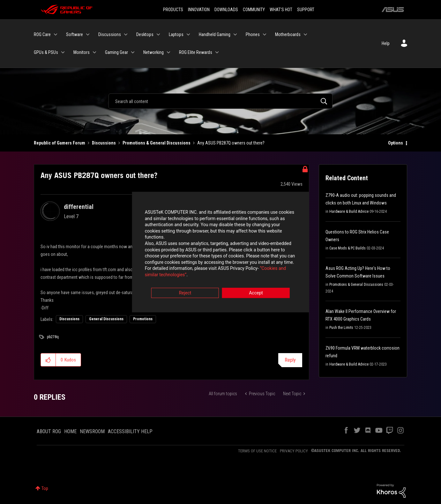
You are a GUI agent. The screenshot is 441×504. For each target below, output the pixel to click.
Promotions (143, 319)
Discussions (104, 143)
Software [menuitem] (75, 34)
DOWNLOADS (226, 10)
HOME (70, 431)
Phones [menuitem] (253, 34)
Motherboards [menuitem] (288, 34)
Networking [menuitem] (153, 52)
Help (386, 43)
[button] (48, 360)
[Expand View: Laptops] (188, 34)
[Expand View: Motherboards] (305, 34)
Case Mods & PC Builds (348, 248)
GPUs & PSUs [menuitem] (46, 52)
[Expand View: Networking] (168, 52)
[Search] (220, 101)
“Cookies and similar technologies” (179, 269)
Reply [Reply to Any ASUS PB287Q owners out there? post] (290, 360)
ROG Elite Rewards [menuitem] (196, 52)
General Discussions (106, 319)
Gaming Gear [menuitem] (116, 52)
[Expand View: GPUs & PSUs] (63, 52)
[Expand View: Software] (88, 34)
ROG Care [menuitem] (42, 34)
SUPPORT (306, 10)
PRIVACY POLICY (294, 451)
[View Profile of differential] (79, 207)
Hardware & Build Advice (349, 211)
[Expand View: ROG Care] (56, 34)
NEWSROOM (92, 431)
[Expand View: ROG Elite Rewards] (217, 52)
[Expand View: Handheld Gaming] (235, 34)
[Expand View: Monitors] (94, 52)
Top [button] (45, 488)
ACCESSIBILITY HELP (130, 431)
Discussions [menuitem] (110, 34)
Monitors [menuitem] (82, 52)
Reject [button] (185, 287)
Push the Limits (341, 328)
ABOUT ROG (49, 431)
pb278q (53, 337)
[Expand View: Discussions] (126, 34)
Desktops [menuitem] (145, 34)
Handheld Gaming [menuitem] (215, 34)
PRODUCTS (173, 10)
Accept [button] (256, 287)
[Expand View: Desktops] (158, 34)
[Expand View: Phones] (265, 34)
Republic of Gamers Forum (60, 143)
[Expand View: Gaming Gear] (133, 52)
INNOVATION (199, 10)
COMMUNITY (254, 10)
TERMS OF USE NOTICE (257, 451)
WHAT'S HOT (281, 10)
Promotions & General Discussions (157, 143)
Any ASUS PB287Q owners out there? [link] (231, 143)
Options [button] (396, 143)
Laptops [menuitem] (176, 34)
